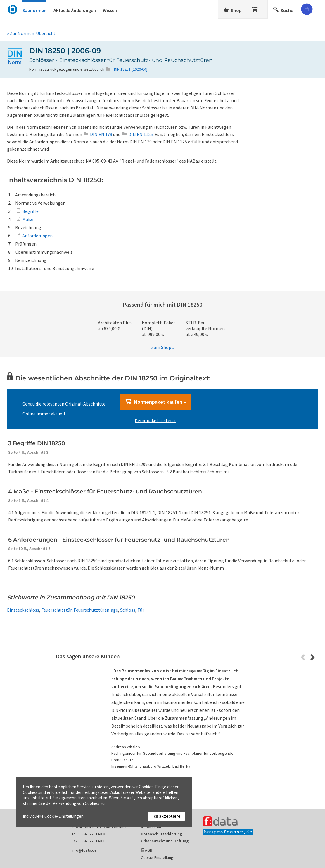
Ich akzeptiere (166, 816)
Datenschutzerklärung (161, 834)
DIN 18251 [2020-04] (131, 69)
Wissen (110, 10)
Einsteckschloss (23, 610)
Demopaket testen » (155, 420)
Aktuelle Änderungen (75, 10)
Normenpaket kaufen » (155, 402)
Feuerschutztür (56, 610)
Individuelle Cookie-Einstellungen (53, 816)
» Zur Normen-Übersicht (31, 33)
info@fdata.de (84, 850)
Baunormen (34, 10)
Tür (141, 610)
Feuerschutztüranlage (96, 610)
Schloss (128, 610)
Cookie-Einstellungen (159, 857)
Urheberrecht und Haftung (165, 841)
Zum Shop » (163, 347)
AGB (149, 850)
